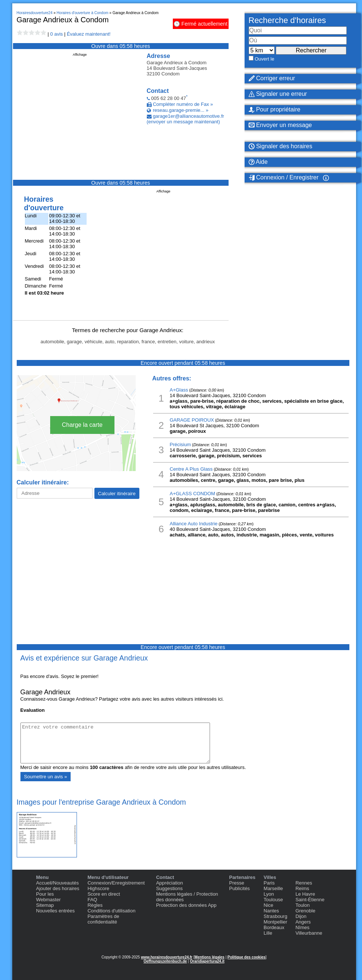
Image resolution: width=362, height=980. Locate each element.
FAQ (92, 900)
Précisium (180, 444)
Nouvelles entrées (55, 911)
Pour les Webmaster (48, 897)
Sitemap (45, 905)
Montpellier (275, 922)
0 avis (56, 34)
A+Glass (179, 390)
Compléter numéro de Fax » (183, 104)
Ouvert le (264, 59)
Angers (303, 922)
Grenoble (305, 911)
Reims (302, 888)
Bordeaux (274, 927)
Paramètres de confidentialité (103, 919)
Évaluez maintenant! (89, 34)
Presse (236, 883)
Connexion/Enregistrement (116, 883)
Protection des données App (186, 905)
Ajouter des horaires (58, 888)
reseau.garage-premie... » (181, 110)
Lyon (269, 894)
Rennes (304, 883)
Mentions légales (209, 957)
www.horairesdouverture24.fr (167, 957)
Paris (269, 883)
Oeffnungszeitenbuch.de (165, 961)
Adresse (159, 56)
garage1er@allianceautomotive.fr (188, 116)
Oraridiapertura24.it (207, 961)
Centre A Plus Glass (191, 469)
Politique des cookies (246, 957)
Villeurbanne (309, 933)
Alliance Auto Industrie (194, 524)
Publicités (239, 888)
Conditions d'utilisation (111, 911)
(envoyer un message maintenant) (183, 122)
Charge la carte (82, 425)
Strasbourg (275, 916)
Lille (268, 933)
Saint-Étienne (310, 900)
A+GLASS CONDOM (193, 494)
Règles (95, 905)
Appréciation (169, 883)
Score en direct (104, 894)
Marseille (273, 888)
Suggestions (169, 888)
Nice (268, 905)
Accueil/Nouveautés (57, 883)
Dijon (301, 916)
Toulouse (273, 900)
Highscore (98, 888)
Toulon (303, 905)
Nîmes (303, 927)
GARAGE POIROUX (192, 420)
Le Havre (305, 894)
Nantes (271, 911)
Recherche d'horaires (287, 20)
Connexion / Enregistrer (284, 178)
